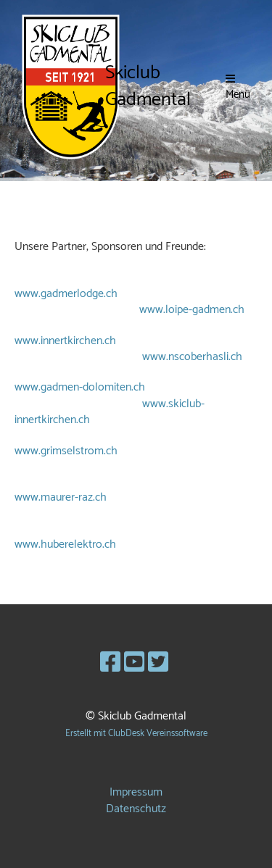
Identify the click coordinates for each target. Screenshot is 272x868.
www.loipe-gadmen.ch (192, 310)
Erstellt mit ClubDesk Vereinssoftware (136, 734)
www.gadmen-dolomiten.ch (80, 387)
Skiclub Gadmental (148, 87)
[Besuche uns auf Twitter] (158, 664)
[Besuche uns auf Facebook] (110, 664)
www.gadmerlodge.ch (66, 294)
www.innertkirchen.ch (65, 341)
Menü (238, 88)
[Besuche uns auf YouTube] (134, 664)
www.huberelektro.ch (65, 544)
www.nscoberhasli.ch (192, 357)
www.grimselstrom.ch (66, 451)
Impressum (136, 792)
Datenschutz (136, 809)
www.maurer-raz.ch (61, 497)
